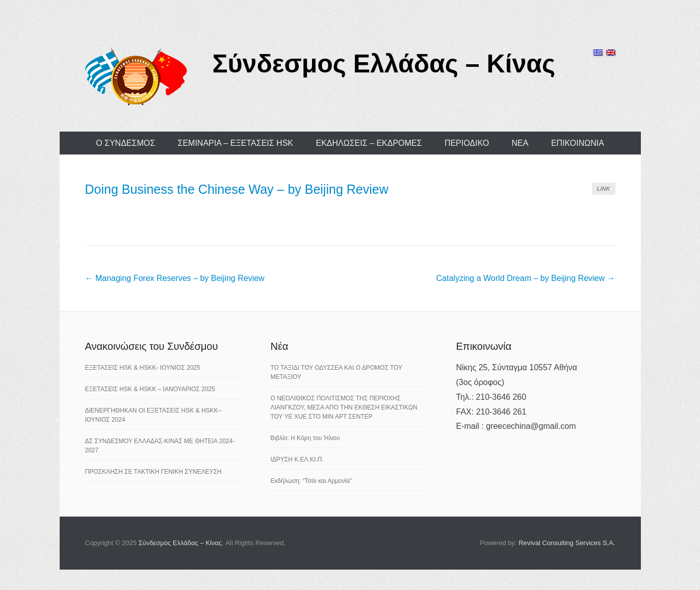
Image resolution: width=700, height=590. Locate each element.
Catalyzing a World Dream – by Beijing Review (526, 278)
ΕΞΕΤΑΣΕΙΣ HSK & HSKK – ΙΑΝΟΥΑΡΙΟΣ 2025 (150, 389)
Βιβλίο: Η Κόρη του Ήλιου (305, 438)
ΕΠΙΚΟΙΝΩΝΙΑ (578, 143)
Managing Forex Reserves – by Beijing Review (175, 278)
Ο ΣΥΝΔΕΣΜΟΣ (125, 143)
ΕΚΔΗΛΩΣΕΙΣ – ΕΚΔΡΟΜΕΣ (369, 143)
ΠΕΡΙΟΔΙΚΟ (467, 143)
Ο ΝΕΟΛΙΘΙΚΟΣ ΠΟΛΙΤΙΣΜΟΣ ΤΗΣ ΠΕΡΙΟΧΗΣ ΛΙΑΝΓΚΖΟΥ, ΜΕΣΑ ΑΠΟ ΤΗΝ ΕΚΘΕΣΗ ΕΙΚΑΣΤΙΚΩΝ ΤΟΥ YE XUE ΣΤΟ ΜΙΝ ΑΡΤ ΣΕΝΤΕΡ (344, 407)
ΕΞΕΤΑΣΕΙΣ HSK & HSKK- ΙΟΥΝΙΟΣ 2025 (143, 368)
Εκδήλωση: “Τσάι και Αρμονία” (312, 481)
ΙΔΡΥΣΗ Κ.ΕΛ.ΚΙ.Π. (297, 459)
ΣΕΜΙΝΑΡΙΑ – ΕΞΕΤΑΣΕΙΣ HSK (236, 143)
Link (604, 189)
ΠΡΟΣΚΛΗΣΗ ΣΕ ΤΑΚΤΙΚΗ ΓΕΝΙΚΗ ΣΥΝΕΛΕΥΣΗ (153, 472)
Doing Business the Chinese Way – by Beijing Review (237, 189)
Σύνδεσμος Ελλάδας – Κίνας (384, 64)
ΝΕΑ (520, 143)
